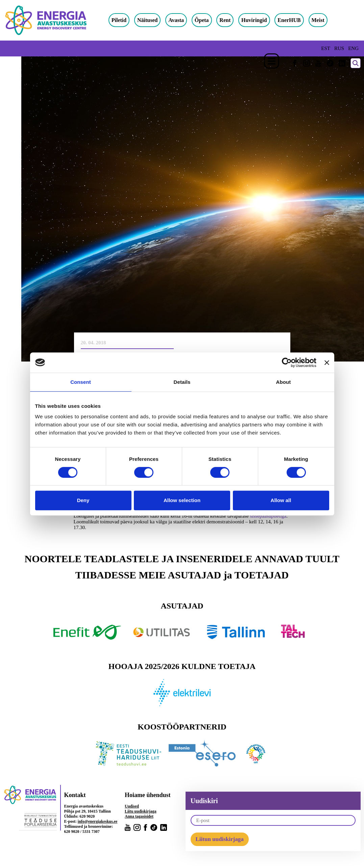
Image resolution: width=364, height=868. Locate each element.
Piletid (125, 20)
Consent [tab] (81, 382)
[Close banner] (327, 363)
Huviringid (261, 20)
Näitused (154, 20)
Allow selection (182, 500)
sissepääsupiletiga (268, 516)
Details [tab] (182, 382)
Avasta (183, 20)
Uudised (132, 806)
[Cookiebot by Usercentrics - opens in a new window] (287, 363)
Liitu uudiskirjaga (141, 811)
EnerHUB (296, 20)
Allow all (281, 500)
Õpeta (208, 20)
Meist (324, 20)
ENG (353, 48)
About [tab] (284, 382)
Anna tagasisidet (139, 816)
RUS (339, 48)
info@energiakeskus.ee (98, 821)
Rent (232, 20)
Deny (83, 500)
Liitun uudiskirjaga (220, 839)
